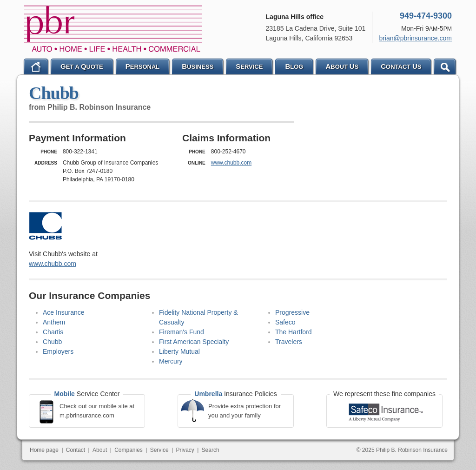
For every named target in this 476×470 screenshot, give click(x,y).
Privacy (185, 450)
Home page (44, 450)
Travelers (289, 342)
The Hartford (294, 332)
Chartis (53, 332)
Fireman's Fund (182, 332)
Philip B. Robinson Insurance (113, 29)
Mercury (171, 361)
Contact (76, 450)
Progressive (292, 312)
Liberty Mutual (179, 351)
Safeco (285, 322)
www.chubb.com (231, 163)
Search (211, 450)
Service (159, 450)
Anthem (54, 322)
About (100, 450)
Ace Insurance (64, 312)
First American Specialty (194, 342)
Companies (129, 450)
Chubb (52, 342)
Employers (58, 351)
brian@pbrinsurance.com (415, 38)
